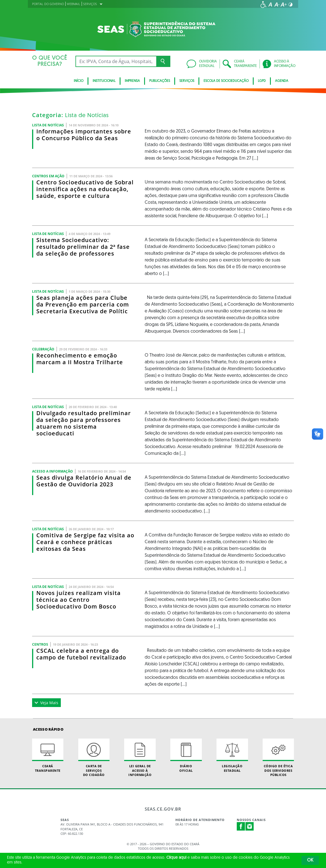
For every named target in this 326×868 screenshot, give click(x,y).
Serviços (187, 81)
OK (310, 860)
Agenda (282, 81)
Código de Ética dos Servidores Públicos (278, 758)
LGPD (262, 81)
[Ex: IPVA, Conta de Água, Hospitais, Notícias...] (116, 61)
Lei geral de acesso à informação (140, 758)
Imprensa (132, 81)
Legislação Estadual (232, 755)
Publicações (160, 81)
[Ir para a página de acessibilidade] (264, 5)
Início (79, 81)
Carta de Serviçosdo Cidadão (94, 758)
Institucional (104, 81)
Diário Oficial (186, 755)
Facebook (241, 826)
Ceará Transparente (48, 755)
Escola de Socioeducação (226, 81)
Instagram (250, 826)
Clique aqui (176, 858)
